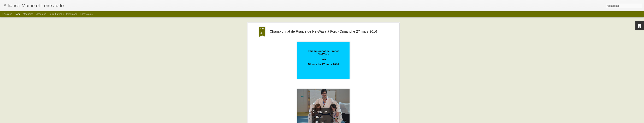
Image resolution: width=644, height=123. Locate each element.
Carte (17, 14)
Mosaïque (41, 14)
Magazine (28, 14)
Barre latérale (56, 14)
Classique (7, 14)
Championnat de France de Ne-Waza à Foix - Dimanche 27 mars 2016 (323, 19)
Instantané (72, 14)
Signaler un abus (346, 121)
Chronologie (86, 14)
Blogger (334, 121)
